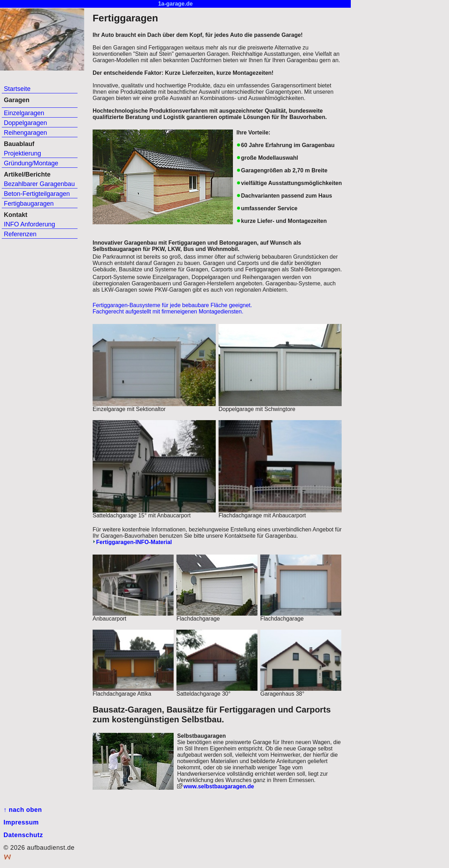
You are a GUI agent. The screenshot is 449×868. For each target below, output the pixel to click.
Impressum (21, 822)
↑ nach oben (23, 810)
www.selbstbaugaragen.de (219, 786)
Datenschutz (23, 835)
